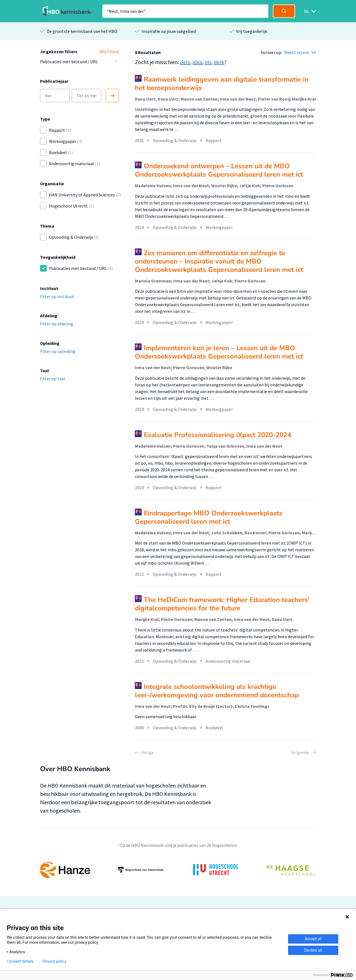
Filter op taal (53, 379)
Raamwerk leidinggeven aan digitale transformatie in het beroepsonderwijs (222, 84)
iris (208, 62)
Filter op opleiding (58, 351)
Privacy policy (54, 961)
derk (219, 62)
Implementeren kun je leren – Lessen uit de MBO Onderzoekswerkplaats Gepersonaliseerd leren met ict (219, 352)
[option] (178, 870)
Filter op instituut (57, 296)
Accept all (313, 939)
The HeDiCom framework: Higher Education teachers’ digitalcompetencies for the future (222, 604)
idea (197, 62)
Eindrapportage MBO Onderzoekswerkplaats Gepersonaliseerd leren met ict (209, 517)
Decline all (313, 950)
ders (185, 62)
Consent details (20, 961)
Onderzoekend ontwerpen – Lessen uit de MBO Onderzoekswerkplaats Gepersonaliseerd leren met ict (219, 170)
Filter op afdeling (57, 324)
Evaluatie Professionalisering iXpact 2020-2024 (217, 435)
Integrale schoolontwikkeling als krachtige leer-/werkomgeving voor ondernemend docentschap (217, 691)
